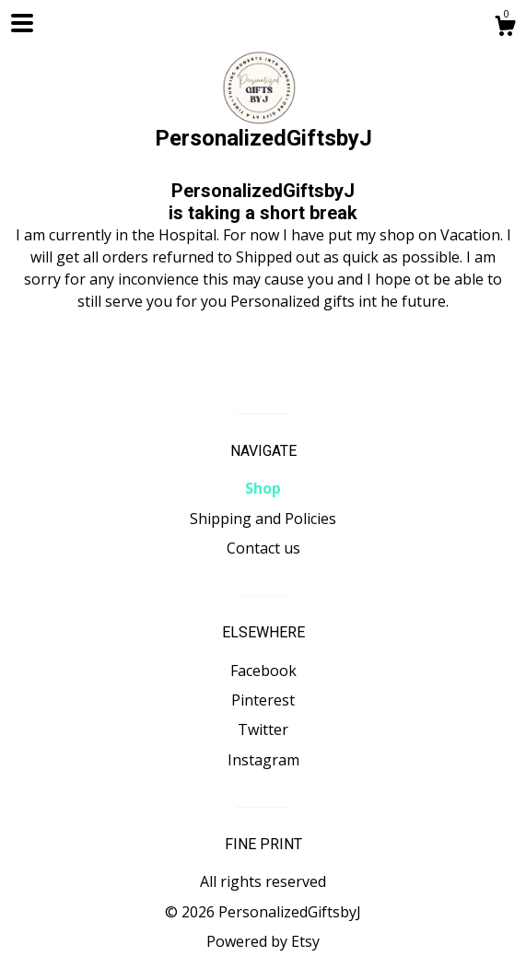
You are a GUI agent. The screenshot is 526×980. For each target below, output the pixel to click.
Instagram (263, 760)
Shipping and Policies (263, 519)
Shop (263, 488)
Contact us (263, 548)
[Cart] (505, 28)
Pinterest (263, 700)
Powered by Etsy (263, 941)
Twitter (263, 729)
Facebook (263, 671)
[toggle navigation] (22, 23)
